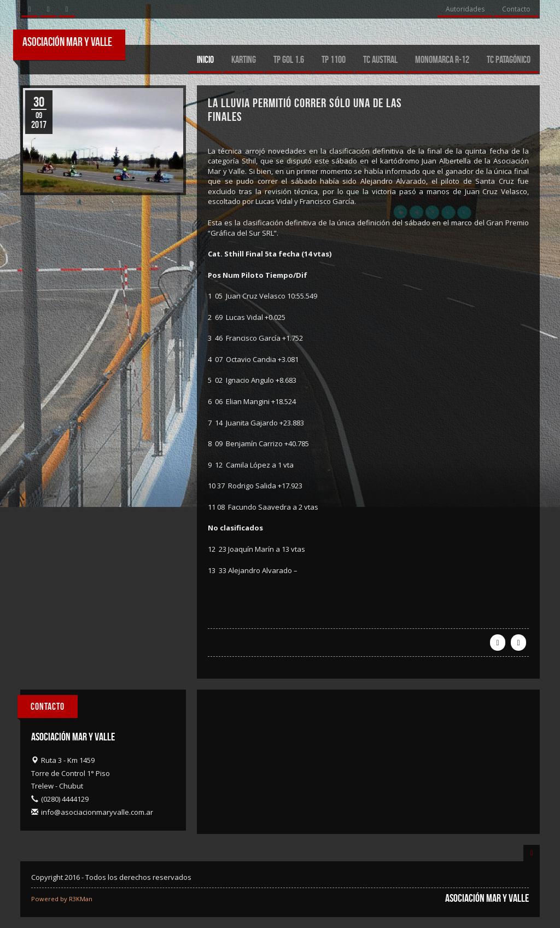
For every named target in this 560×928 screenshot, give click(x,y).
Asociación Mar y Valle (67, 42)
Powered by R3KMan (62, 899)
